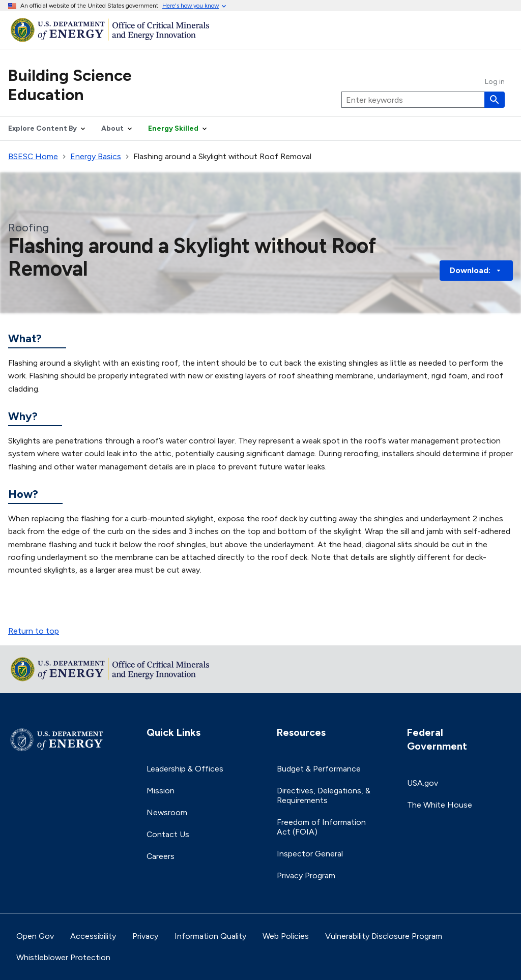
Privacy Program (306, 875)
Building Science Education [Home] (70, 85)
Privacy (145, 936)
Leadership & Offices (185, 769)
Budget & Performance (319, 769)
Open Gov (35, 936)
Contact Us (168, 834)
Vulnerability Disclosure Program (384, 936)
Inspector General (310, 854)
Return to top (34, 631)
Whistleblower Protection (63, 957)
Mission (161, 791)
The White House (440, 805)
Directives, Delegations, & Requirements (324, 795)
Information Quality (210, 936)
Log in (495, 82)
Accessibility (93, 936)
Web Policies (286, 936)
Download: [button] (476, 270)
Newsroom (167, 812)
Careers (161, 856)
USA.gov (423, 783)
